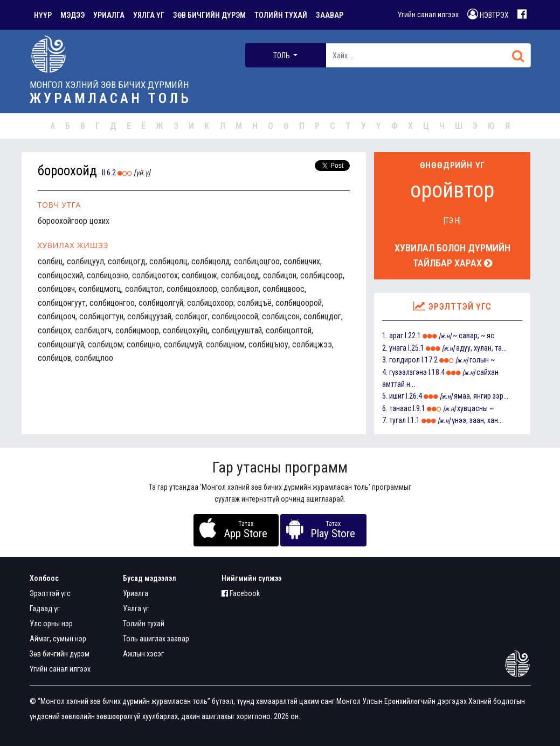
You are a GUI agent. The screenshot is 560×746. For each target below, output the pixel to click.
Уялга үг (136, 608)
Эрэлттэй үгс (50, 593)
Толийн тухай (144, 624)
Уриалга (136, 593)
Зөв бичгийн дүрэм (60, 654)
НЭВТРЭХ (488, 14)
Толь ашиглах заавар (156, 639)
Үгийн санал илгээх (428, 15)
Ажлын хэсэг (143, 654)
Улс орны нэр (51, 624)
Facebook (241, 593)
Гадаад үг (45, 608)
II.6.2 (109, 173)
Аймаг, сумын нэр (58, 639)
